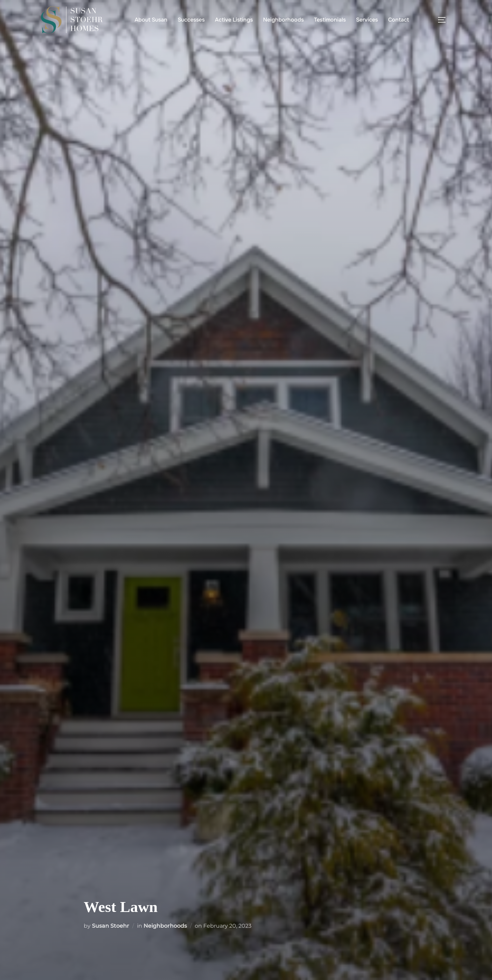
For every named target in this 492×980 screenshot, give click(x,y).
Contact (399, 20)
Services (367, 20)
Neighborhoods (283, 20)
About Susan (151, 20)
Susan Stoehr (111, 926)
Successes (191, 20)
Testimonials (330, 20)
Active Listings (234, 20)
